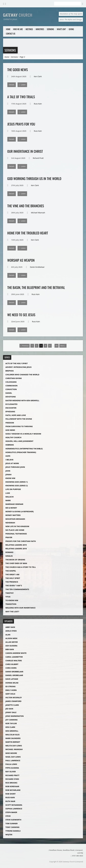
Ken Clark (38, 76)
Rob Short (11, 794)
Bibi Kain (10, 649)
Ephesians (10, 412)
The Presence (12, 582)
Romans (9, 552)
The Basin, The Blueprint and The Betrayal (36, 287)
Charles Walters (14, 661)
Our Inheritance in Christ (25, 151)
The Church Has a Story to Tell (21, 567)
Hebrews (10, 445)
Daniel (9, 393)
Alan (8, 635)
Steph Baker (11, 812)
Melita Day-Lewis (14, 746)
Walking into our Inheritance (21, 608)
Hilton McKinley (14, 698)
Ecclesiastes (11, 404)
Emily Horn (11, 690)
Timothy (10, 593)
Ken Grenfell (12, 731)
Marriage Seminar (14, 504)
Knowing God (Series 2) (17, 486)
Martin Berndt (13, 742)
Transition (11, 604)
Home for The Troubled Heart (28, 233)
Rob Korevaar (12, 786)
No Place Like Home (15, 530)
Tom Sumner (12, 823)
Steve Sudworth (13, 820)
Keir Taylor (11, 723)
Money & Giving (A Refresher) (20, 511)
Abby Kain (10, 627)
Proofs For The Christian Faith (21, 541)
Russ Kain (38, 104)
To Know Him (12, 600)
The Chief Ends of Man (16, 563)
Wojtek (9, 835)
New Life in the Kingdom (17, 526)
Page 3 (22, 57)
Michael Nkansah (38, 213)
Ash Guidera (11, 646)
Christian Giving (14, 378)
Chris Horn (11, 668)
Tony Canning (12, 827)
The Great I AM (12, 574)
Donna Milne (12, 683)
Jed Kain (9, 709)
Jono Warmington (15, 716)
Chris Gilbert (12, 664)
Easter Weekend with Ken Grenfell (22, 400)
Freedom (10, 423)
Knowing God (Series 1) (17, 482)
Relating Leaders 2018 (16, 549)
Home (7, 57)
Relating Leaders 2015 (16, 545)
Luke (8, 493)
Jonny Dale (11, 712)
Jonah (9, 475)
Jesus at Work (12, 463)
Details (12, 85)
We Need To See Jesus (21, 315)
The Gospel (11, 571)
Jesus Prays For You (21, 124)
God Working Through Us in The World (34, 178)
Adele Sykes (11, 631)
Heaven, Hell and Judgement (19, 441)
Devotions (11, 397)
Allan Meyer (12, 642)
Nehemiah (10, 523)
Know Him (10, 478)
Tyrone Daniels (13, 831)
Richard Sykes (12, 779)
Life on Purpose (13, 489)
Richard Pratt (38, 158)
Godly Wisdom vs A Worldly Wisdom (23, 434)
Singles (9, 556)
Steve (8, 816)
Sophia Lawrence (14, 809)
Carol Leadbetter (14, 657)
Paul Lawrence (13, 760)
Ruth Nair (10, 801)
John (8, 471)
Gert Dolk (10, 694)
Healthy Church (13, 437)
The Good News (18, 70)
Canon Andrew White (16, 653)
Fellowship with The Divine (19, 419)
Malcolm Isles (13, 735)
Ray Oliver (11, 772)
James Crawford (13, 701)
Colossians (11, 382)
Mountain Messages (15, 519)
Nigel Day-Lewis (13, 757)
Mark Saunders (13, 738)
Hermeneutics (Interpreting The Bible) (24, 449)
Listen (22, 85)
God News (10, 430)
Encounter (11, 408)
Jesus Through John (15, 467)
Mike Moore (11, 753)
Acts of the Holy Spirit (17, 363)
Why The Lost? (12, 612)
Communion (12, 386)
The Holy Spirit (13, 578)
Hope (8, 456)
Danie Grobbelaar (37, 267)
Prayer (9, 537)
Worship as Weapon (21, 260)
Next (63, 346)
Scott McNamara (14, 805)
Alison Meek (11, 638)
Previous (25, 346)
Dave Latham (12, 679)
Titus (8, 597)
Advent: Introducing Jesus (19, 367)
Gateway (18, 15)
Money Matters (13, 515)
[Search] (68, 4)
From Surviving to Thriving (19, 426)
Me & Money (11, 508)
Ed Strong (11, 686)
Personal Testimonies (16, 534)
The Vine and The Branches (26, 206)
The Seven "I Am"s (14, 586)
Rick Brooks (11, 783)
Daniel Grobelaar (14, 675)
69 (57, 346)
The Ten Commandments (17, 589)
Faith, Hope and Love (16, 415)
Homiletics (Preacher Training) (21, 452)
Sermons (10, 50)
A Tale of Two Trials (21, 97)
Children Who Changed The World (22, 375)
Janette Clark (12, 705)
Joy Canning (12, 720)
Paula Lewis (11, 764)
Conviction (11, 389)
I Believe (9, 460)
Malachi (10, 497)
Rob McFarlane (13, 790)
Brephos (10, 371)
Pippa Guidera (12, 768)
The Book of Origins (15, 560)
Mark (8, 500)
